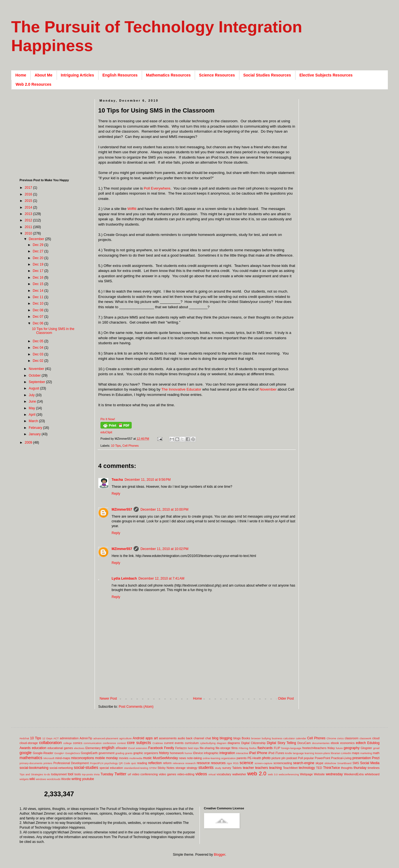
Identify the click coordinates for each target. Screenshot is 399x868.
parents (242, 758)
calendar (301, 738)
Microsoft (49, 758)
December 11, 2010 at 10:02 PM (164, 549)
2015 (29, 201)
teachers (261, 768)
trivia (97, 774)
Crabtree (158, 743)
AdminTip (86, 738)
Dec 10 (38, 303)
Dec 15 (38, 284)
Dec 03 (38, 354)
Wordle (66, 779)
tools (78, 774)
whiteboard (372, 774)
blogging (226, 738)
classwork (366, 738)
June (33, 401)
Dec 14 (38, 291)
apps (149, 738)
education (39, 748)
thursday (360, 768)
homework (177, 753)
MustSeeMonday (165, 758)
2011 (29, 227)
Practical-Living (341, 758)
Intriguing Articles (77, 75)
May (32, 408)
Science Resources (217, 75)
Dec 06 (38, 323)
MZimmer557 (122, 510)
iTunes (280, 753)
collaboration (51, 743)
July (32, 395)
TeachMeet (290, 768)
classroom (351, 738)
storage (181, 768)
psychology (111, 763)
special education (111, 768)
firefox (253, 748)
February (36, 428)
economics (347, 743)
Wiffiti (132, 209)
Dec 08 (38, 310)
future (339, 748)
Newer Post (108, 699)
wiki (32, 779)
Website (319, 774)
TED (319, 768)
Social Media (370, 763)
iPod (271, 753)
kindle (289, 753)
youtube (88, 779)
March (34, 421)
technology (307, 768)
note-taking (194, 758)
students (206, 767)
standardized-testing (136, 768)
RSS (236, 763)
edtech (361, 743)
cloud (376, 738)
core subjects (139, 743)
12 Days (47, 738)
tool (70, 774)
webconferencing (289, 774)
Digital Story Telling (281, 743)
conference (109, 743)
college (68, 743)
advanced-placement (106, 738)
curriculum (192, 743)
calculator (289, 738)
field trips (193, 748)
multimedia (136, 758)
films (235, 748)
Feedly (169, 748)
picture (276, 758)
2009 (29, 443)
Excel (132, 748)
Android (139, 738)
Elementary (93, 748)
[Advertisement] (200, 688)
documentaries (321, 743)
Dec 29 (38, 245)
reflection (155, 763)
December (37, 239)
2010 (29, 233)
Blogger (219, 855)
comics (78, 743)
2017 (29, 188)
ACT (56, 738)
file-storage (223, 748)
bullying (266, 738)
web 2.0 (257, 773)
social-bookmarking (34, 768)
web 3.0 (273, 774)
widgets (24, 779)
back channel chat (199, 738)
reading (142, 763)
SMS (356, 763)
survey (227, 768)
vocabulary (224, 774)
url (129, 774)
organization (228, 758)
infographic (211, 753)
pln (283, 758)
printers (48, 763)
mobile (100, 758)
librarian (335, 753)
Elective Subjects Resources (326, 75)
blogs (237, 738)
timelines (374, 768)
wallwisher (239, 774)
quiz (134, 763)
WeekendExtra (354, 774)
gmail (376, 748)
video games (167, 774)
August (34, 388)
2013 (29, 214)
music (147, 758)
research (190, 763)
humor (188, 753)
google (26, 753)
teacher (248, 768)
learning (309, 753)
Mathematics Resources (168, 75)
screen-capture (263, 763)
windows (41, 779)
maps (355, 753)
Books (246, 738)
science (247, 763)
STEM (153, 768)
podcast (292, 758)
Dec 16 (38, 278)
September (37, 382)
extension (142, 748)
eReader (122, 748)
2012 (29, 220)
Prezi (376, 758)
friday (331, 748)
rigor (229, 763)
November (268, 389)
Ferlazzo (181, 748)
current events (174, 743)
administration (69, 738)
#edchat (24, 738)
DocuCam (304, 743)
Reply (116, 494)
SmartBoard (344, 763)
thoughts (347, 768)
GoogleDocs (73, 753)
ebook (335, 743)
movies (124, 758)
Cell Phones (131, 446)
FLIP (277, 748)
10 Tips (116, 446)
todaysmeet (59, 774)
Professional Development (71, 763)
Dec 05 (38, 341)
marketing (366, 753)
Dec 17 (38, 271)
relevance (179, 763)
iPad (252, 753)
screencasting (283, 763)
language (298, 753)
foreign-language (291, 748)
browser (256, 738)
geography (352, 748)
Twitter (120, 774)
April (33, 415)
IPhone (262, 753)
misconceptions (82, 758)
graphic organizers (146, 753)
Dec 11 (38, 297)
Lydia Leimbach (124, 578)
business (277, 738)
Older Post (286, 699)
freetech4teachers (314, 748)
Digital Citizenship (253, 743)
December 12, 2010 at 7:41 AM (161, 578)
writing (76, 779)
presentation (362, 758)
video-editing (186, 774)
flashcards (265, 748)
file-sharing (207, 748)
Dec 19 (38, 264)
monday (112, 758)
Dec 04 (38, 348)
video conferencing (145, 774)
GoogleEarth (89, 753)
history (164, 753)
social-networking (61, 768)
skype (319, 763)
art (156, 738)
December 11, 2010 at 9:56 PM (147, 480)
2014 (29, 207)
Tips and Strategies (31, 774)
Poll (301, 758)
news (182, 758)
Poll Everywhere (157, 188)
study (218, 768)
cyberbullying (208, 743)
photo (266, 758)
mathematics (31, 758)
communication (93, 743)
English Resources (120, 75)
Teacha (117, 480)
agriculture (125, 738)
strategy (192, 768)
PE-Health (254, 758)
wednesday (334, 774)
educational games (60, 748)
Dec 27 (38, 251)
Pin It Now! (108, 419)
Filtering (244, 748)
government (106, 753)
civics (340, 738)
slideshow (330, 763)
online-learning (212, 758)
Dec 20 (38, 258)
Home (21, 75)
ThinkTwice (331, 768)
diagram (222, 743)
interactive (242, 753)
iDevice (198, 753)
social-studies (86, 767)
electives (79, 748)
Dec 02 (38, 361)
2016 (29, 194)
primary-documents (31, 763)
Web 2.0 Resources (33, 84)
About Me (44, 75)
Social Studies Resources (267, 75)
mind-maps (63, 758)
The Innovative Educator (181, 389)
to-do (47, 774)
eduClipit (106, 432)
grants (129, 753)
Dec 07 (38, 317)
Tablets (237, 768)
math (376, 753)
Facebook (156, 748)
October (35, 376)
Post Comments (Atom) (136, 707)
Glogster (366, 748)
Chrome (331, 738)
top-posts (87, 774)
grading (120, 753)
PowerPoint (322, 758)
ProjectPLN (97, 763)
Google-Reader (43, 753)
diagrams (234, 743)
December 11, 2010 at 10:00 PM (164, 510)
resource (203, 763)
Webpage (306, 774)
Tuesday (107, 774)
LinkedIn (346, 753)
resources (218, 763)
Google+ (59, 753)
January (35, 434)
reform (167, 763)
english (108, 748)
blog (215, 738)
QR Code (125, 763)
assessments (168, 738)
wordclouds (54, 779)
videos (201, 774)
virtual (212, 774)
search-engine (304, 763)
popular (309, 758)
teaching (275, 768)
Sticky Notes (166, 768)
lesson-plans (323, 753)
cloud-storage (29, 743)
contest (122, 743)
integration (227, 753)
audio (181, 738)
